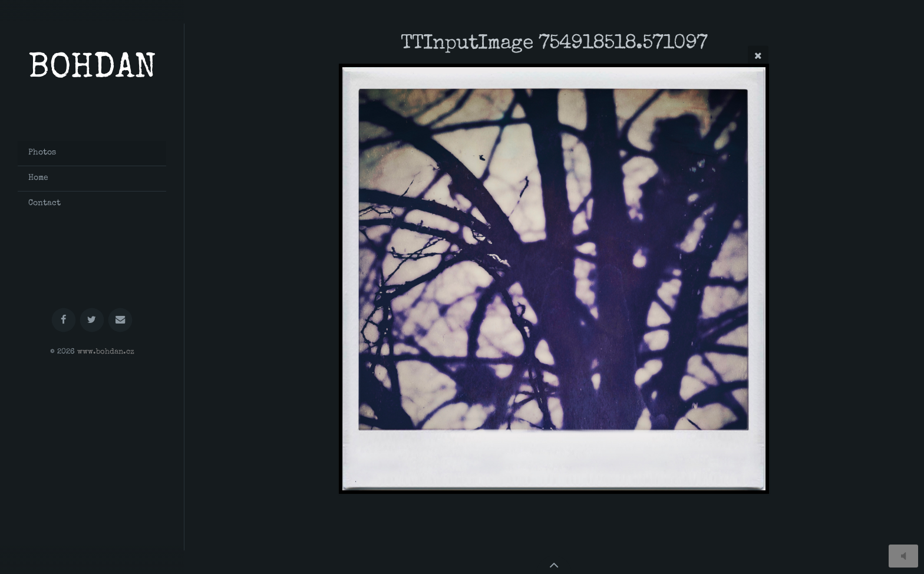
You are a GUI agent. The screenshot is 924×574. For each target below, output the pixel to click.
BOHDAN (92, 70)
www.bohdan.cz (106, 352)
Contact (44, 203)
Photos (42, 153)
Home (38, 178)
